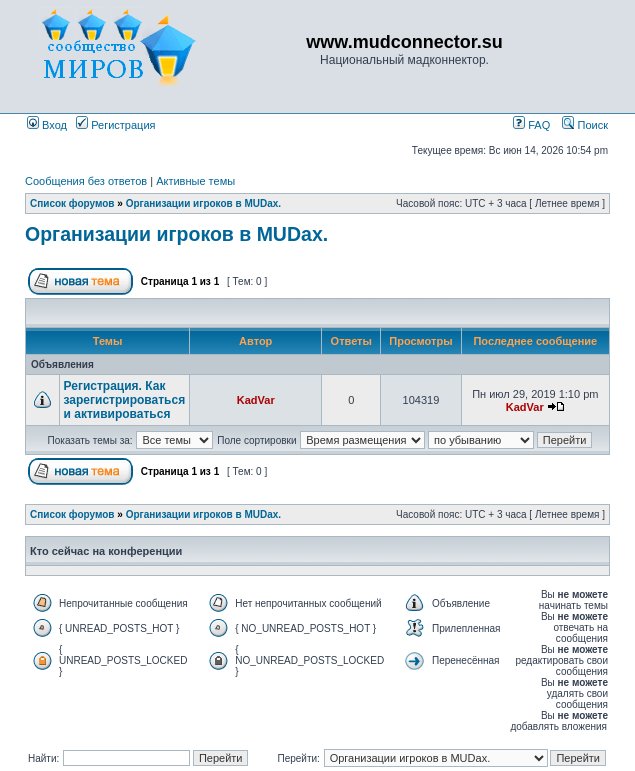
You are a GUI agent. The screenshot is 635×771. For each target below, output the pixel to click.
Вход (47, 125)
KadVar (256, 400)
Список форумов (72, 203)
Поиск (585, 125)
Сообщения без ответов (86, 181)
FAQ (531, 125)
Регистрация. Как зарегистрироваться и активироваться (125, 400)
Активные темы (195, 181)
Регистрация (115, 125)
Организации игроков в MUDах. (203, 203)
